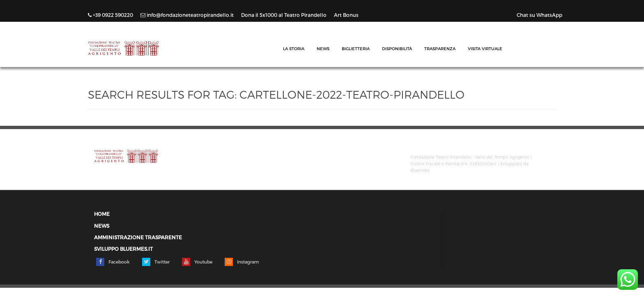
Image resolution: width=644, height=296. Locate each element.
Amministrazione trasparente (138, 237)
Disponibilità (397, 49)
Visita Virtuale (485, 49)
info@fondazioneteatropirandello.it (188, 15)
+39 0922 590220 (111, 15)
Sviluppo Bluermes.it (123, 249)
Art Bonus (346, 15)
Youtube (197, 262)
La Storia (294, 49)
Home (102, 214)
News (323, 49)
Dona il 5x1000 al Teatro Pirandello (284, 15)
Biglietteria (356, 49)
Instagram (242, 262)
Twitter (156, 262)
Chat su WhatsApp (539, 15)
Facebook (113, 262)
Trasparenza (440, 49)
